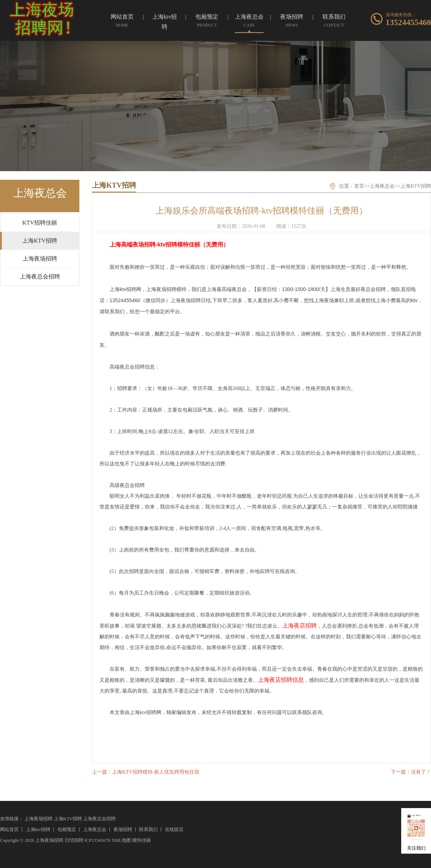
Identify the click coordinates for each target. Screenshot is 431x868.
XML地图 (121, 840)
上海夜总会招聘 (99, 819)
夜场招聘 (123, 829)
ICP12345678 (97, 840)
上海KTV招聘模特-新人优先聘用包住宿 (156, 772)
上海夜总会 (382, 186)
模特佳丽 (142, 840)
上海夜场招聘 (38, 819)
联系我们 (148, 829)
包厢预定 (67, 829)
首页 (359, 186)
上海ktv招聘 (38, 829)
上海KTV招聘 (416, 186)
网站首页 (9, 829)
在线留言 (174, 829)
